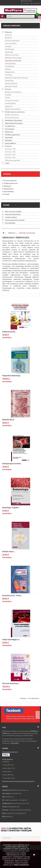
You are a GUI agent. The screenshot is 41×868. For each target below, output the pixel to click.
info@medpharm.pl (13, 807)
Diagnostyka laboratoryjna (14, 123)
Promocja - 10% (10, 149)
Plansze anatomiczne (12, 118)
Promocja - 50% (10, 155)
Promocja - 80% (10, 158)
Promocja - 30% (10, 152)
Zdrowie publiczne (11, 84)
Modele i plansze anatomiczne (15, 112)
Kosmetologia (10, 129)
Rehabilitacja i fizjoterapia (13, 121)
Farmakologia (9, 49)
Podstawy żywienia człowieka (15, 220)
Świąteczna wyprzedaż (12, 160)
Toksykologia (9, 81)
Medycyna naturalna (12, 55)
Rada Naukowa (9, 192)
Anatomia (8, 35)
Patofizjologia (10, 66)
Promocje (8, 146)
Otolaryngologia (10, 64)
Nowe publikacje (11, 143)
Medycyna (8, 32)
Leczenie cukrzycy (11, 217)
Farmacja (8, 89)
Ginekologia (9, 52)
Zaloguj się (26, 4)
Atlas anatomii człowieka (13, 212)
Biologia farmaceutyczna (13, 92)
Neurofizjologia (10, 223)
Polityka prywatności (11, 183)
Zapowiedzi (9, 138)
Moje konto (36, 4)
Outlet (7, 163)
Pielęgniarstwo (10, 72)
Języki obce (9, 106)
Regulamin (7, 186)
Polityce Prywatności (21, 865)
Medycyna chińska (11, 86)
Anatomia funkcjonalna (13, 215)
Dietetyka (8, 46)
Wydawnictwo (9, 189)
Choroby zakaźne (11, 44)
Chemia (7, 98)
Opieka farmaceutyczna (13, 109)
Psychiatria (9, 75)
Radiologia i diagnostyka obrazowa (16, 78)
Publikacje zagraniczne (13, 135)
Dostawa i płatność (10, 181)
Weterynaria (9, 132)
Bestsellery (9, 141)
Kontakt (7, 194)
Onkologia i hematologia (13, 61)
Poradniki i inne (10, 126)
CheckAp (8, 95)
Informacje (7, 174)
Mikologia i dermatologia (13, 58)
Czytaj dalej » (15, 743)
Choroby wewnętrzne (12, 41)
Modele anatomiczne (12, 115)
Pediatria (8, 69)
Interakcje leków (10, 104)
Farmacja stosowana (12, 101)
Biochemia (8, 38)
